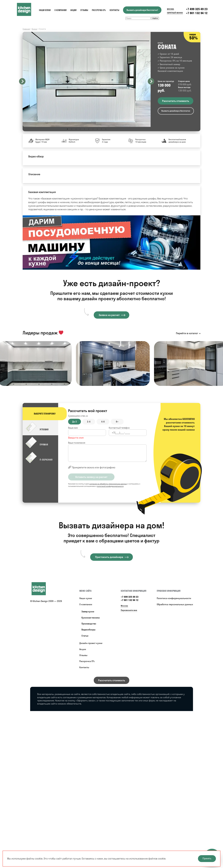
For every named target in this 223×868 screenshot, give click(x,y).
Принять (207, 859)
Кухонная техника (91, 618)
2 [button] (72, 129)
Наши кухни (45, 10)
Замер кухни (88, 612)
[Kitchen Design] (27, 9)
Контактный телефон (119, 428)
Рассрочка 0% (99, 10)
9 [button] (102, 129)
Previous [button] (22, 81)
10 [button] (106, 129)
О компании (61, 10)
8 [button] (97, 129)
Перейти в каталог (187, 333)
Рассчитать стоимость (112, 680)
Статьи (85, 636)
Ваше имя (73, 428)
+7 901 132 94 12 (197, 13)
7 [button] (93, 129)
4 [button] (80, 129)
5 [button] (84, 129)
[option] (87, 79)
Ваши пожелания (77, 443)
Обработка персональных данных (175, 604)
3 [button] (76, 129)
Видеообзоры (88, 630)
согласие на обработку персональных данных (108, 484)
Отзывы (84, 10)
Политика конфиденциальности (174, 598)
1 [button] (67, 129)
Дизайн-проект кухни (91, 643)
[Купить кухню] (42, 589)
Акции (73, 10)
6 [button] (89, 129)
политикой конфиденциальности (110, 486)
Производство (89, 624)
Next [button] (151, 81)
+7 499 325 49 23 (197, 9)
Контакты (114, 10)
